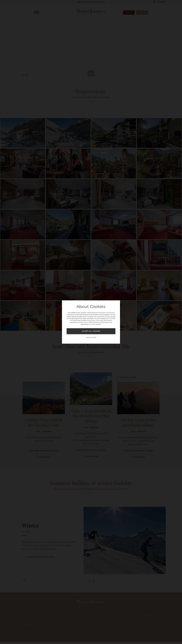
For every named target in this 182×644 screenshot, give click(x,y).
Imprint (98, 324)
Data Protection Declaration (99, 322)
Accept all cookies (91, 331)
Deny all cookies (91, 337)
